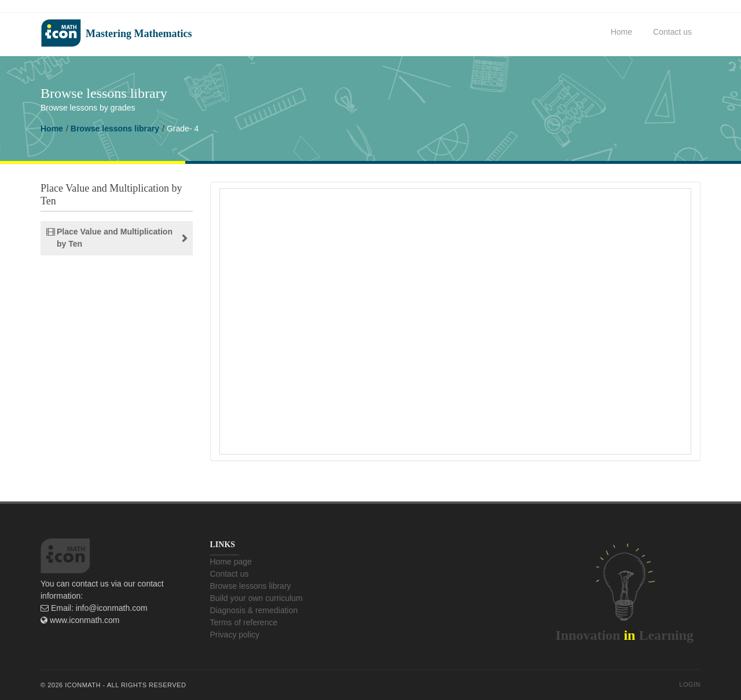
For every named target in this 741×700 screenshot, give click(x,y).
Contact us (672, 32)
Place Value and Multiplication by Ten (115, 238)
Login (690, 684)
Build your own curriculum (256, 598)
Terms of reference (244, 622)
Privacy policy (235, 635)
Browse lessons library (115, 129)
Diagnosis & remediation (254, 610)
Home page (231, 562)
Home (621, 32)
